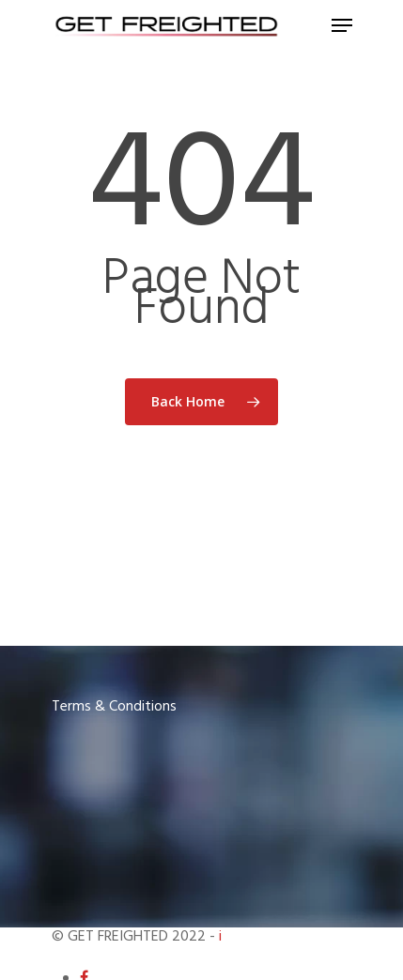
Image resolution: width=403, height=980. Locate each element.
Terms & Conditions (114, 707)
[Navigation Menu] (342, 25)
